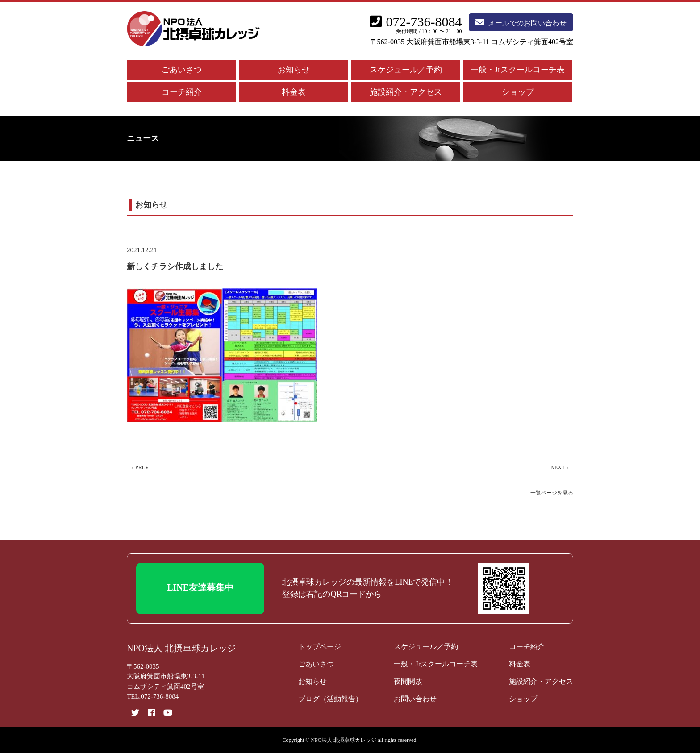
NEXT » (560, 467)
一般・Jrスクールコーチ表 (518, 70)
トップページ (320, 647)
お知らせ (294, 70)
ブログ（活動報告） (330, 699)
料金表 (294, 92)
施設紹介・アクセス (406, 92)
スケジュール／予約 (406, 70)
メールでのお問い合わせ (521, 22)
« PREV (140, 467)
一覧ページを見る (552, 493)
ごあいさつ (182, 70)
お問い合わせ (415, 699)
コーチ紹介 (182, 92)
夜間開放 (408, 681)
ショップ (518, 92)
